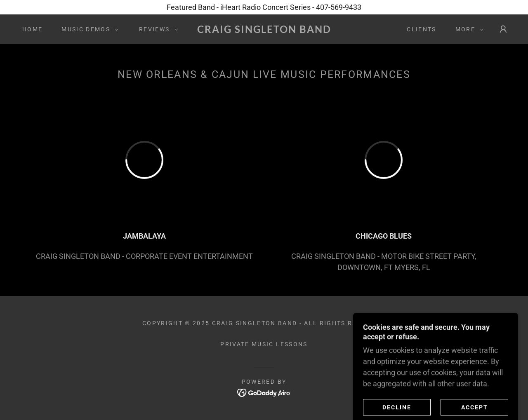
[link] (264, 30)
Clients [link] (421, 29)
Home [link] (32, 29)
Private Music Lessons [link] (264, 344)
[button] (88, 29)
